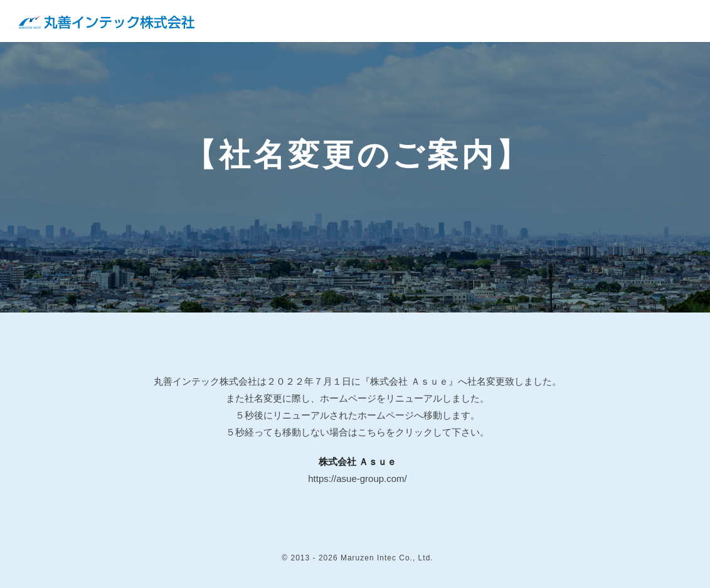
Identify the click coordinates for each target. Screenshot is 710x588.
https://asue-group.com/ (358, 478)
